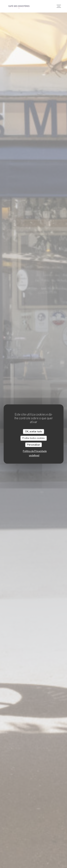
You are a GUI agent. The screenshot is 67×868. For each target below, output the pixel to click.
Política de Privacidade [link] (35, 451)
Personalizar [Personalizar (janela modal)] (34, 445)
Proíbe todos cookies (33, 438)
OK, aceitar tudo (34, 431)
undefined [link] (34, 455)
